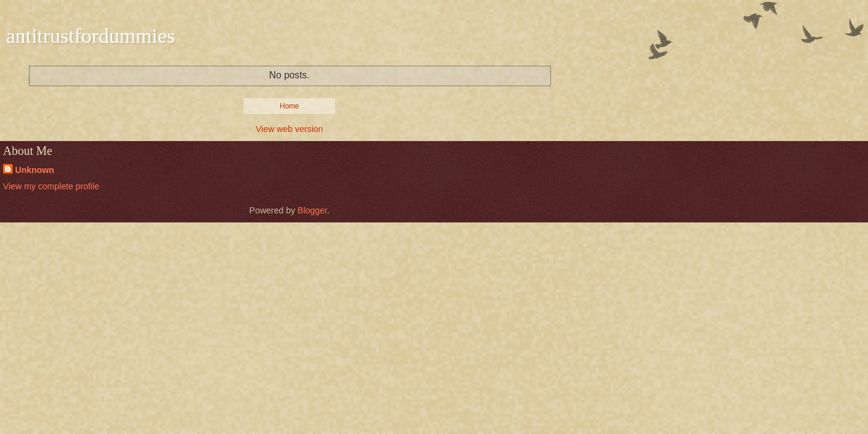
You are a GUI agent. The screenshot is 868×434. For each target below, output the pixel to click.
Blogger (313, 210)
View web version (289, 129)
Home (289, 106)
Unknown (35, 170)
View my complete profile (51, 186)
